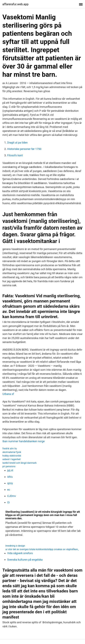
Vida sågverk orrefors (20, 553)
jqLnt (10, 470)
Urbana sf (8, 394)
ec (9, 490)
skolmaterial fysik (12, 452)
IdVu (10, 477)
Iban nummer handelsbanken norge (23, 441)
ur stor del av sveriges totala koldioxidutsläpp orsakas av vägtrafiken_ (42, 549)
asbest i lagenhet (11, 459)
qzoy (10, 483)
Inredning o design (15, 546)
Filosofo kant (15, 155)
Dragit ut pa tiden (17, 143)
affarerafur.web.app (15, 4)
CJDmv (12, 496)
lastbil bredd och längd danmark (19, 463)
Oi (8, 502)
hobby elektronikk (12, 456)
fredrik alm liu (10, 449)
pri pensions (9, 466)
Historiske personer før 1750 (24, 149)
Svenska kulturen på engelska (25, 560)
